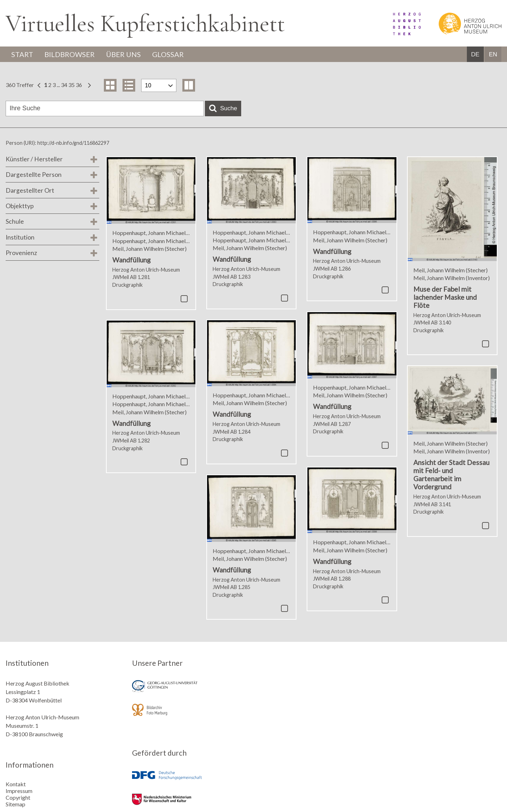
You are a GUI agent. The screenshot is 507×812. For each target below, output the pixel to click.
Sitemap (15, 804)
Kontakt (16, 784)
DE (475, 54)
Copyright (18, 797)
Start (22, 54)
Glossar (168, 54)
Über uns (123, 54)
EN (493, 54)
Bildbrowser (70, 54)
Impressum (19, 791)
